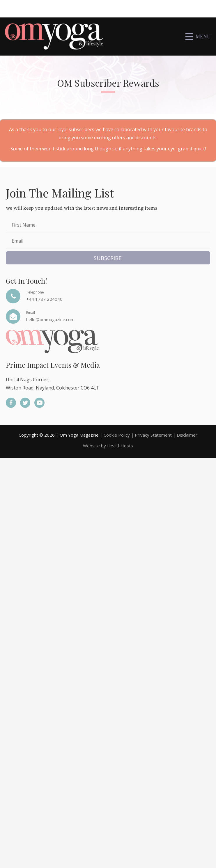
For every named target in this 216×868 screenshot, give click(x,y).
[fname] (108, 226)
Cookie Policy (117, 435)
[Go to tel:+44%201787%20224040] (108, 296)
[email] (108, 242)
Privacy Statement (153, 435)
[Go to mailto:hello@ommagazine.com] (108, 316)
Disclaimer (187, 435)
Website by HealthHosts (108, 446)
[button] (108, 258)
